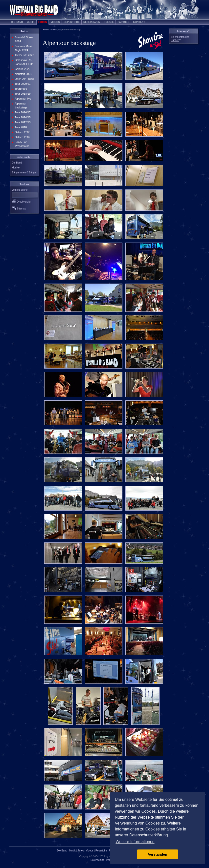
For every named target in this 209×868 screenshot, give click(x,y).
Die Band (17, 22)
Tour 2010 (20, 127)
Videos (55, 22)
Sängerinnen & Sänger (24, 173)
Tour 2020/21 (22, 84)
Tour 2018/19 (22, 94)
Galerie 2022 (22, 69)
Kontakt (139, 22)
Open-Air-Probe (24, 79)
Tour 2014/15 (22, 117)
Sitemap (21, 209)
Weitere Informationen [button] (135, 842)
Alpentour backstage (21, 105)
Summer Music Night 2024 (23, 48)
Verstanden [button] (158, 854)
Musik (31, 22)
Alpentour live (23, 99)
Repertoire (72, 22)
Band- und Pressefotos (22, 144)
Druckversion (24, 202)
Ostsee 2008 (22, 132)
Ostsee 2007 (22, 137)
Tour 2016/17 (22, 112)
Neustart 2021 (23, 74)
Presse (109, 22)
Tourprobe (21, 89)
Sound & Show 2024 (23, 39)
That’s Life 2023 (24, 55)
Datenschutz (97, 860)
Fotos (43, 22)
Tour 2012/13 (22, 122)
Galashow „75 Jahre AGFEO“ (23, 62)
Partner (123, 22)
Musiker (16, 168)
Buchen (175, 40)
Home (46, 30)
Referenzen (92, 22)
